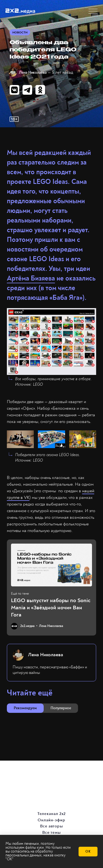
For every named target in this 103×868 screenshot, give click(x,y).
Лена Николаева (33, 72)
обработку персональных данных (29, 853)
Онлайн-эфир (52, 820)
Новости (20, 32)
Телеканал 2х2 (52, 814)
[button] (93, 11)
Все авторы (52, 826)
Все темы (52, 832)
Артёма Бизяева (31, 278)
